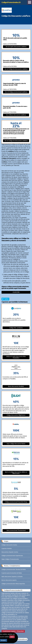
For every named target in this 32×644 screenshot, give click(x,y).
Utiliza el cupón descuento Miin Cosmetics (16, 357)
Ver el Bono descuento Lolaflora (16, 115)
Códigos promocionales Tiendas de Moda (14, 569)
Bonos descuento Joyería (9, 580)
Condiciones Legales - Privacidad (13, 631)
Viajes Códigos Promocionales (10, 559)
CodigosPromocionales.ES (11, 2)
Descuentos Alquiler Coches (10, 552)
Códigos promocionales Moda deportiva (13, 584)
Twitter (5, 299)
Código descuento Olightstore (16, 415)
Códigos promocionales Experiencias (12, 556)
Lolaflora (16, 292)
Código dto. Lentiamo (16, 328)
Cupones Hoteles (7, 548)
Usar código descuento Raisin (16, 444)
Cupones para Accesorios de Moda (12, 573)
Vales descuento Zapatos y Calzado (12, 577)
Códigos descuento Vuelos (9, 545)
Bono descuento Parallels (16, 386)
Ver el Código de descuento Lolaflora (16, 69)
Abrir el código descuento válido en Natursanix (16, 473)
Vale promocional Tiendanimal (16, 530)
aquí (12, 637)
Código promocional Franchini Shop (16, 502)
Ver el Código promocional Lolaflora (16, 92)
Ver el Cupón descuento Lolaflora (16, 47)
